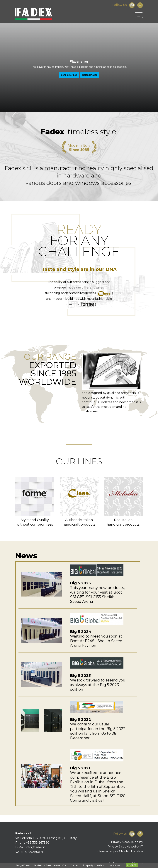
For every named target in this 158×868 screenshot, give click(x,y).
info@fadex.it (35, 847)
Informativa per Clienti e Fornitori (120, 851)
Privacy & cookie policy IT (125, 846)
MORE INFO (116, 866)
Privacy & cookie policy (127, 842)
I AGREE (132, 865)
